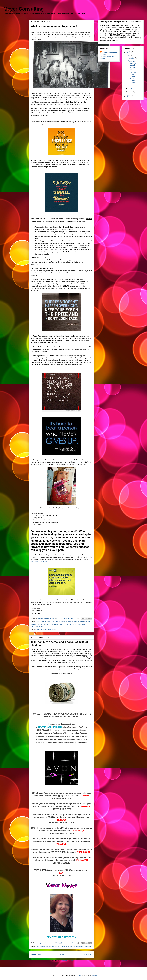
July (130, 88)
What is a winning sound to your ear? (54, 26)
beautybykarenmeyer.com (40, 561)
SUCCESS (34, 627)
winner (41, 627)
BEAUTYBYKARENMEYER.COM (50, 727)
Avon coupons (56, 946)
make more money (78, 624)
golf (89, 622)
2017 (129, 52)
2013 (129, 96)
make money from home (63, 624)
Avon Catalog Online (43, 946)
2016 (129, 55)
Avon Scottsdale (72, 622)
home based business (46, 624)
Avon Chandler (41, 622)
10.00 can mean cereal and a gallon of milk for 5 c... (132, 78)
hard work (34, 624)
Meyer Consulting (24, 9)
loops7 (80, 975)
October (132, 58)
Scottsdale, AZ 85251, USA (47, 629)
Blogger (94, 975)
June (131, 92)
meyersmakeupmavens (110, 53)
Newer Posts (36, 954)
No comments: (69, 618)
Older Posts (88, 954)
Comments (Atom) (66, 960)
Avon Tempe (82, 622)
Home (62, 954)
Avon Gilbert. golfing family (56, 622)
